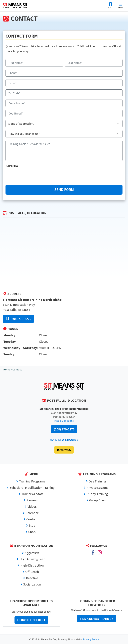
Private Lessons (97, 488)
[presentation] (31, 176)
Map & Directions (64, 421)
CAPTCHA (12, 166)
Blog (32, 525)
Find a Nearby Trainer (97, 619)
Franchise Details (31, 620)
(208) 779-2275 (18, 319)
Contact (32, 519)
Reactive (32, 578)
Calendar (32, 513)
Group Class (97, 500)
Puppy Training (97, 494)
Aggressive (32, 553)
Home (7, 369)
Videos (32, 506)
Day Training (97, 481)
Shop (32, 532)
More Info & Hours (64, 440)
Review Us (64, 450)
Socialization (32, 584)
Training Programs (32, 481)
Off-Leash (32, 572)
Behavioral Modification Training (32, 488)
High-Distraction (32, 565)
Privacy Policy (91, 639)
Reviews (32, 500)
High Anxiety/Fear (32, 559)
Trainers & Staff (32, 494)
